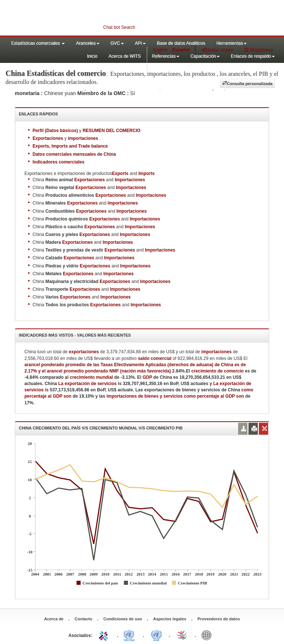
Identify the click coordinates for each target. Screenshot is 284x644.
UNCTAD (131, 635)
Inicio (92, 56)
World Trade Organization (182, 635)
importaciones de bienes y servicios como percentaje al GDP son (176, 396)
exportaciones (84, 352)
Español (181, 50)
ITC (105, 635)
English (160, 50)
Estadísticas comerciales (38, 43)
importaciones (216, 352)
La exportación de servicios (88, 384)
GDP (147, 377)
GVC (117, 43)
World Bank (208, 635)
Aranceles (87, 43)
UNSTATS (156, 635)
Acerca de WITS (124, 56)
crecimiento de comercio (218, 371)
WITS (74, 18)
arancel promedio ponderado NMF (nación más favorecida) (109, 371)
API (140, 43)
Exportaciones (90, 180)
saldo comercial (155, 358)
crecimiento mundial (92, 377)
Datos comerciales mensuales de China (74, 154)
